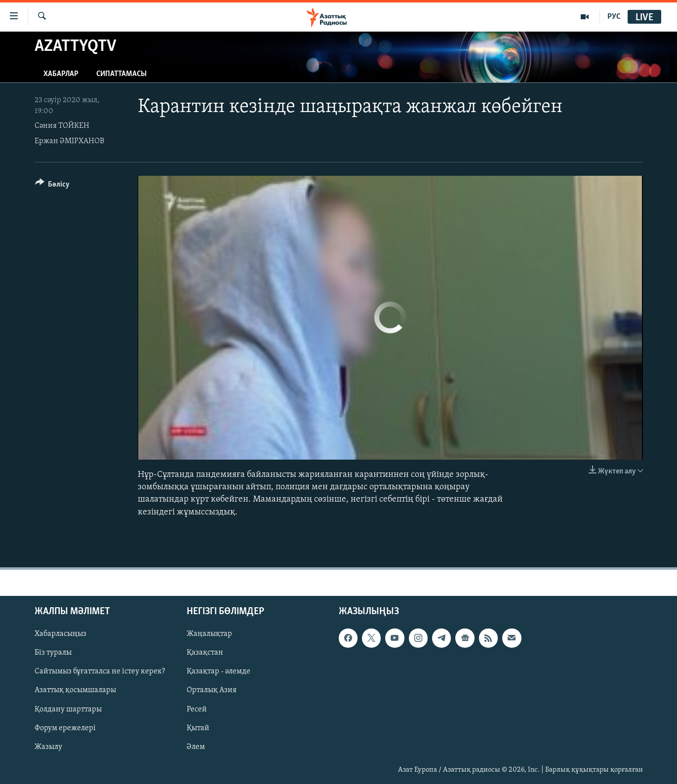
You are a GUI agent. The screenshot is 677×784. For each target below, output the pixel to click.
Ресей (197, 709)
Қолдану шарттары (68, 709)
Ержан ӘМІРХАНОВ (69, 141)
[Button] (53, 186)
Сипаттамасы (121, 74)
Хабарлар (61, 74)
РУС (614, 17)
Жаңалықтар (209, 634)
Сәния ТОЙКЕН (62, 126)
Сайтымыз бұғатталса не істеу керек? (100, 671)
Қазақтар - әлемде (219, 671)
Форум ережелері (65, 728)
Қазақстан (205, 653)
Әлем (196, 746)
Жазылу (48, 746)
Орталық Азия (212, 690)
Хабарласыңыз (60, 634)
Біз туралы (53, 653)
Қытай (198, 728)
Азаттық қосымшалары (75, 690)
